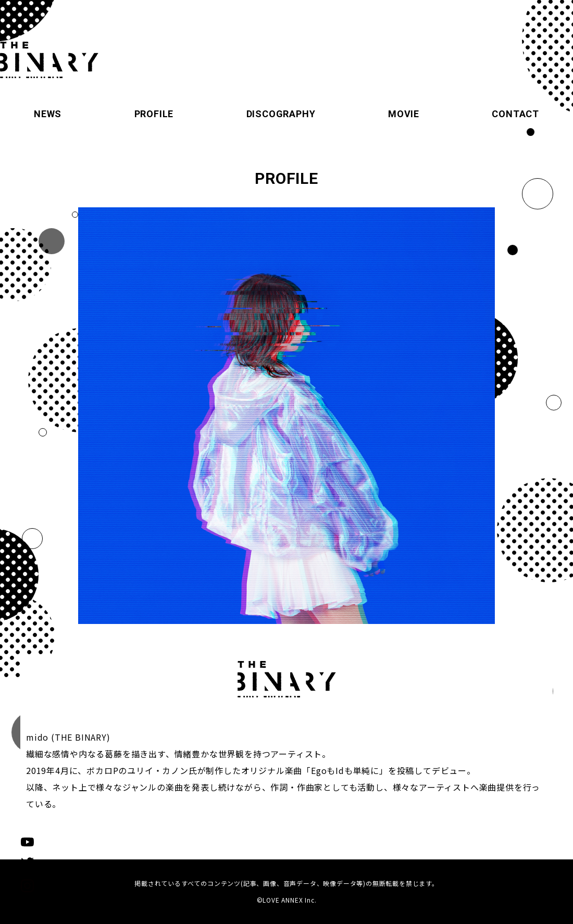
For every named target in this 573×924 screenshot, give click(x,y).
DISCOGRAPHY (281, 114)
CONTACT (515, 114)
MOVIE (404, 114)
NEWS (48, 114)
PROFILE (154, 114)
